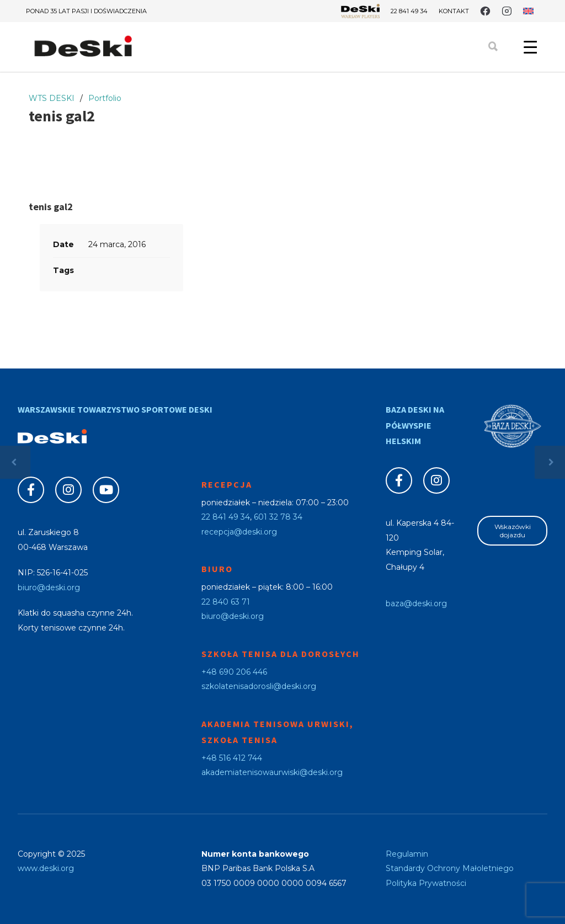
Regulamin (407, 854)
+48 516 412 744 (232, 758)
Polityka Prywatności (426, 883)
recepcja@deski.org (239, 532)
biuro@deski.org (49, 587)
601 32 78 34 (278, 517)
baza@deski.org (416, 603)
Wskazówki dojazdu (513, 531)
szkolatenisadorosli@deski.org (259, 686)
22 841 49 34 (409, 11)
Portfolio (105, 98)
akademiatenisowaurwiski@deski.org (272, 772)
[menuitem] (528, 11)
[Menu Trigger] (530, 47)
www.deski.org (46, 868)
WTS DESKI (52, 98)
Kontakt (454, 11)
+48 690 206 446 (234, 672)
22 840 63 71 (226, 602)
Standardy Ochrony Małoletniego (450, 868)
